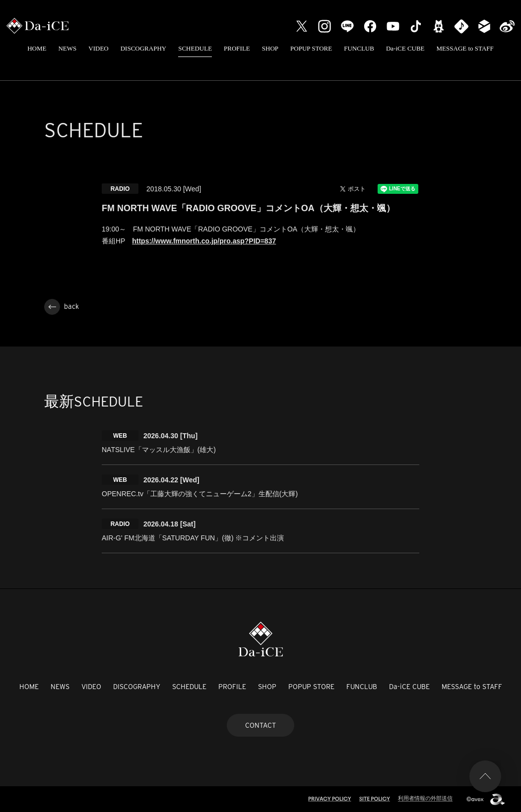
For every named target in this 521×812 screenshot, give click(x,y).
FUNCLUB (359, 48)
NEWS (67, 48)
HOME (37, 48)
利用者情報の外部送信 (425, 798)
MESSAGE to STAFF (465, 48)
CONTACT (260, 725)
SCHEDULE (195, 48)
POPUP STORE (311, 48)
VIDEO (98, 48)
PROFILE (237, 48)
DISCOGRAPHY (143, 48)
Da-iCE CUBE (405, 48)
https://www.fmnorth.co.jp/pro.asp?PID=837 (204, 241)
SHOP (270, 48)
